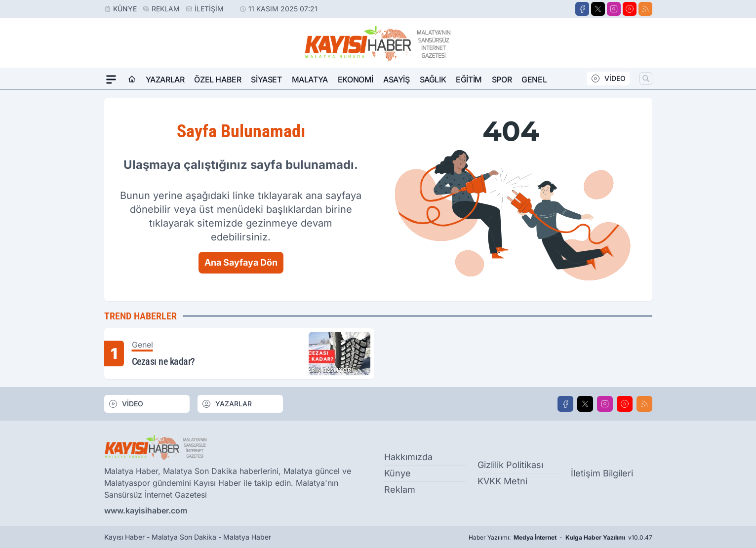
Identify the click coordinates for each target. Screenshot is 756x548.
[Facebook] (582, 9)
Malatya (310, 79)
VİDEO (608, 78)
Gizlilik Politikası (510, 465)
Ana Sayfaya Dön (241, 262)
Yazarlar (165, 79)
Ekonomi (356, 79)
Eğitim (469, 79)
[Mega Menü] (111, 79)
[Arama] (646, 78)
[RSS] (645, 9)
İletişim (209, 9)
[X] (598, 9)
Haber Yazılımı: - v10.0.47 (560, 538)
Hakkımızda (408, 457)
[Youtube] (630, 9)
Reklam (166, 9)
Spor (502, 79)
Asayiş (397, 79)
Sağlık (433, 79)
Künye (125, 9)
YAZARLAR (227, 404)
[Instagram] (614, 9)
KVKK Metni (502, 481)
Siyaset (266, 79)
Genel (534, 79)
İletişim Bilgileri (602, 473)
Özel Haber (218, 79)
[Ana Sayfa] (132, 79)
